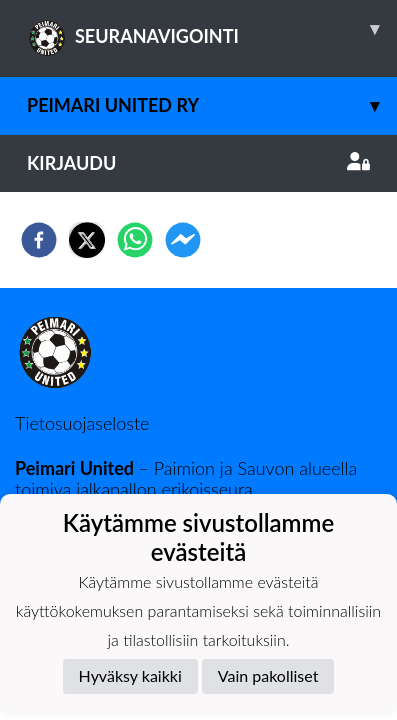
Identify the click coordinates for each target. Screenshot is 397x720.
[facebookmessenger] (183, 240)
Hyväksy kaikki (130, 675)
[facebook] (39, 240)
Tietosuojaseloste (82, 423)
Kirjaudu (198, 163)
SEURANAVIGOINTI (212, 29)
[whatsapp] (135, 240)
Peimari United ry (212, 105)
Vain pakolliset (268, 675)
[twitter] (87, 240)
